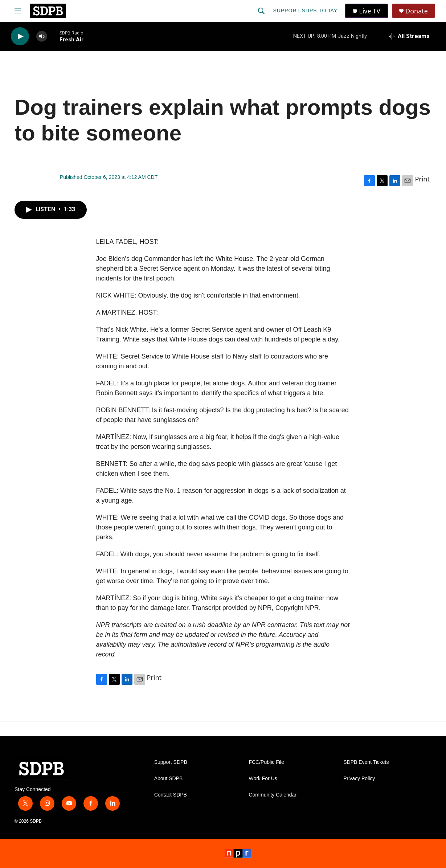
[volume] (42, 36)
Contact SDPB (171, 795)
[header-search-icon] (261, 11)
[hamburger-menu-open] (18, 11)
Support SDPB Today (305, 11)
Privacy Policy (359, 779)
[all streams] (409, 36)
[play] (20, 36)
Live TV (367, 11)
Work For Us (263, 779)
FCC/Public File (266, 762)
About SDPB (169, 779)
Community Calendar (273, 795)
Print (422, 179)
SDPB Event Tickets (366, 762)
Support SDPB (171, 762)
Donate (417, 11)
